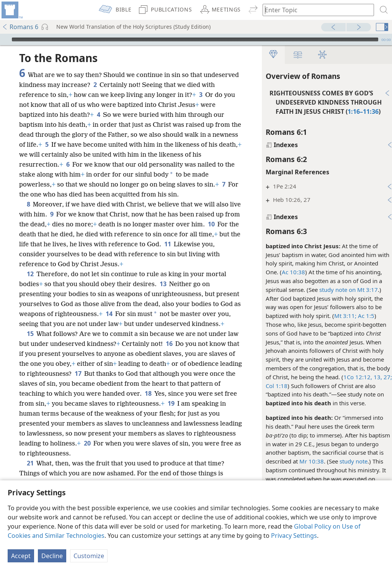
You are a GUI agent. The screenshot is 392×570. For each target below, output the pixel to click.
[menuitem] (11, 10)
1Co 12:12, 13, (359, 377)
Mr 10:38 (308, 461)
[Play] (5, 39)
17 (134, 383)
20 (158, 453)
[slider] (195, 39)
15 (30, 344)
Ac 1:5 (362, 316)
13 (163, 284)
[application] (196, 39)
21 (30, 473)
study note (350, 461)
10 (228, 224)
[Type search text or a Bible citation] (315, 10)
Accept (21, 556)
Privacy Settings (294, 536)
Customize (89, 556)
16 (169, 354)
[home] (11, 10)
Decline (52, 556)
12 (30, 274)
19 (224, 413)
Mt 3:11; (341, 316)
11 (211, 244)
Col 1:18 (273, 386)
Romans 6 (20, 27)
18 (193, 403)
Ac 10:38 (290, 272)
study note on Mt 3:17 (345, 290)
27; (383, 377)
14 (138, 314)
